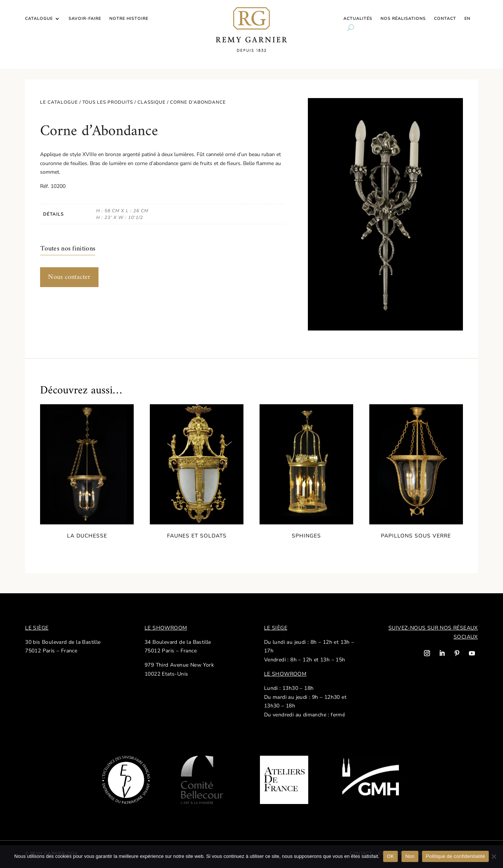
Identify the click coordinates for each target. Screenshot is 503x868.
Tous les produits (108, 102)
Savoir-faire (85, 19)
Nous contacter (69, 277)
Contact (445, 19)
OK (390, 856)
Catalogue (39, 19)
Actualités (358, 19)
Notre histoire (129, 19)
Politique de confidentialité (455, 856)
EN (467, 19)
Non (410, 856)
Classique (151, 102)
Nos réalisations (403, 19)
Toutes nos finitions (68, 249)
